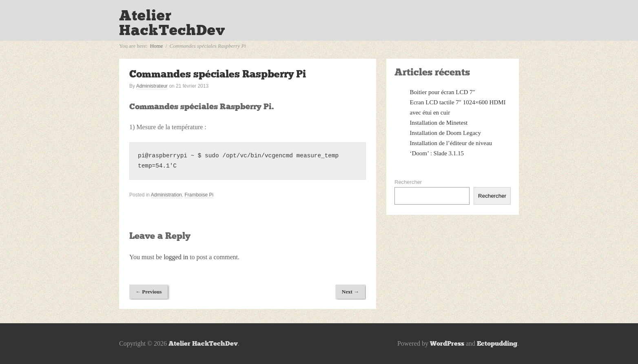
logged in (176, 257)
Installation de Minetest (439, 123)
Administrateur (152, 86)
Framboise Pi (199, 195)
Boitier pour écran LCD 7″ (443, 92)
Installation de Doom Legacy (446, 133)
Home (157, 46)
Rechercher (408, 182)
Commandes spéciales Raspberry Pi (218, 74)
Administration (166, 195)
